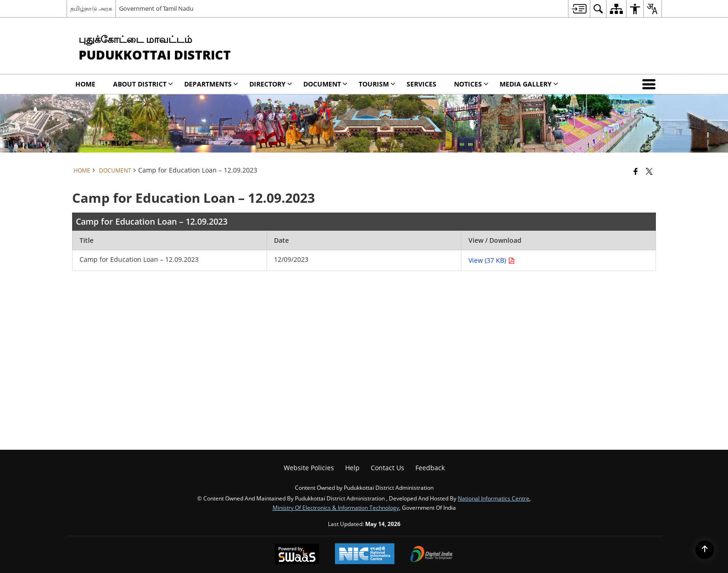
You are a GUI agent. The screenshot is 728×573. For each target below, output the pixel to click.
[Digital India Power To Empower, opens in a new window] (432, 555)
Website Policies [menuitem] (309, 468)
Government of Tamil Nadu (156, 8)
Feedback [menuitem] (430, 468)
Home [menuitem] (85, 84)
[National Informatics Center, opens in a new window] (365, 555)
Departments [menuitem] (211, 84)
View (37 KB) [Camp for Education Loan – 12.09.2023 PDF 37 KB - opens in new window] (491, 260)
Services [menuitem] (421, 84)
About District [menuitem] (143, 84)
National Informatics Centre (494, 498)
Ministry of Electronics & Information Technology (336, 507)
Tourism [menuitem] (377, 84)
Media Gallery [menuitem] (529, 84)
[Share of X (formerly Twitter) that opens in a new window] (649, 171)
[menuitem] (579, 9)
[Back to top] (705, 550)
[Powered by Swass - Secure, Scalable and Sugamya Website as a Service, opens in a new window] (297, 555)
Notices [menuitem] (471, 84)
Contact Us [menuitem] (387, 468)
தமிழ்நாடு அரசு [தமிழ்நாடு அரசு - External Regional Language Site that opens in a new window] (91, 8)
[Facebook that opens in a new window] (636, 171)
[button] (651, 84)
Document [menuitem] (325, 84)
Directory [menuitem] (271, 84)
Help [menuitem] (352, 468)
